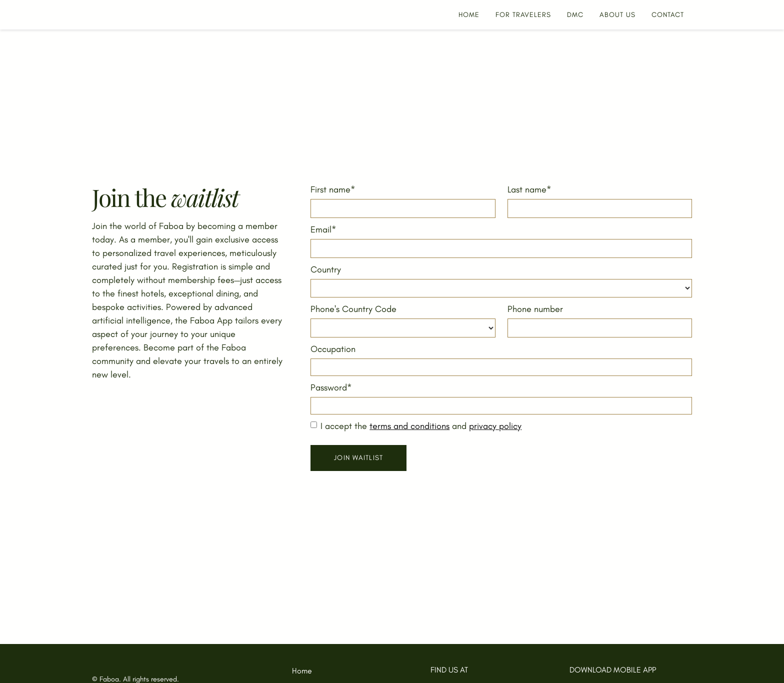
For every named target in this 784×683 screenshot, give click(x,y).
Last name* (529, 189)
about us (617, 15)
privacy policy (495, 426)
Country (326, 269)
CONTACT (668, 15)
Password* (331, 387)
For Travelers (523, 15)
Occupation (333, 349)
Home (302, 671)
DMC (575, 15)
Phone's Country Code (353, 309)
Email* (323, 229)
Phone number (535, 309)
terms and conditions (409, 426)
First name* (333, 189)
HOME (469, 15)
